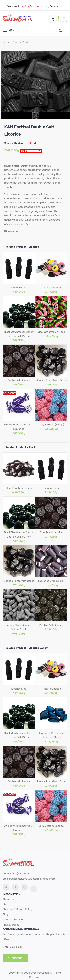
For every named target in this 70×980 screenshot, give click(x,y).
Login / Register (30, 7)
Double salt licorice (19, 380)
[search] (61, 31)
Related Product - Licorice (22, 247)
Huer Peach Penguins (19, 488)
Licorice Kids (19, 288)
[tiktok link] (34, 889)
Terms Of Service (13, 920)
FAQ (5, 904)
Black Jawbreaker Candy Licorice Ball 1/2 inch (19, 334)
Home (6, 42)
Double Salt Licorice (51, 625)
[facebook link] (15, 887)
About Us (8, 899)
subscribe (15, 958)
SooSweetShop (40, 973)
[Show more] (12, 231)
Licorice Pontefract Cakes (51, 380)
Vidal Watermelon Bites (51, 332)
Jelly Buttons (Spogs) (51, 425)
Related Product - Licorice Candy (26, 648)
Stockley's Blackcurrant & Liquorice (19, 427)
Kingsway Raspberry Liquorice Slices (51, 735)
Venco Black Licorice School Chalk (19, 627)
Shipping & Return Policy (17, 909)
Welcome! (13, 7)
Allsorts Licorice (51, 288)
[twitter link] (6, 887)
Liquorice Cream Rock (51, 581)
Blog (5, 914)
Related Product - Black (21, 447)
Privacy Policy (11, 925)
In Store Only (31, 151)
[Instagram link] (24, 887)
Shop (16, 42)
